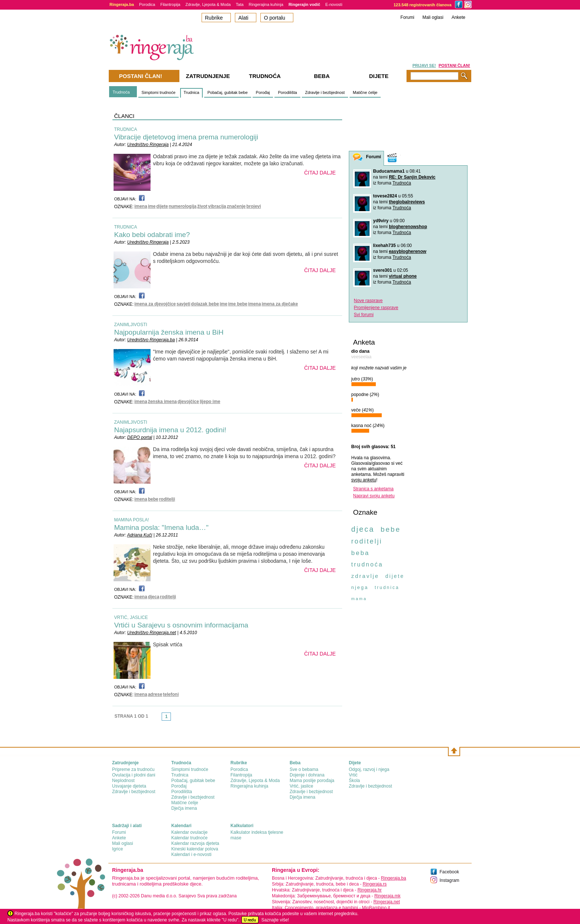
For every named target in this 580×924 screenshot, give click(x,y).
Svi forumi (364, 315)
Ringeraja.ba (394, 878)
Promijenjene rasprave (376, 308)
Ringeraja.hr (369, 890)
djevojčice (188, 402)
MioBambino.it (376, 908)
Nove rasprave (368, 301)
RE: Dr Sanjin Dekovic (412, 177)
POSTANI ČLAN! (454, 65)
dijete (162, 206)
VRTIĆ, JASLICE (131, 617)
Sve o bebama (304, 769)
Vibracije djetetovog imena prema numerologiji (186, 137)
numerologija (183, 206)
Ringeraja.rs (375, 884)
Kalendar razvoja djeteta (195, 843)
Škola (354, 781)
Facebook (449, 872)
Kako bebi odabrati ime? (152, 235)
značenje (236, 206)
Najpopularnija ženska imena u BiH (169, 332)
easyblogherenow (407, 251)
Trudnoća (121, 92)
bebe (153, 499)
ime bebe (238, 304)
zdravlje (365, 576)
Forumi (407, 17)
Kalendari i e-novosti (191, 854)
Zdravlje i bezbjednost (325, 92)
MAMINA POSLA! (132, 520)
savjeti (183, 304)
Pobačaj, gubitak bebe (228, 92)
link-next (173, 719)
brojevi (254, 206)
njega (360, 587)
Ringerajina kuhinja (266, 4)
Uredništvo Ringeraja (148, 145)
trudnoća (367, 564)
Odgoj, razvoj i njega (369, 769)
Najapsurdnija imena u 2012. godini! (170, 430)
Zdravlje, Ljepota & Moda (208, 4)
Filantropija (170, 4)
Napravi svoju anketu (374, 496)
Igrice (117, 849)
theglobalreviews (407, 202)
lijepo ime (210, 402)
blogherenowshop (408, 227)
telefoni (171, 694)
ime (152, 206)
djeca (154, 597)
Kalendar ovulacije (189, 832)
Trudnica (191, 92)
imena (141, 206)
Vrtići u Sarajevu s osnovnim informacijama (181, 625)
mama (359, 599)
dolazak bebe (205, 304)
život (202, 206)
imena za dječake (280, 304)
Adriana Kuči (139, 535)
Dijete (379, 76)
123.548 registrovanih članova (423, 5)
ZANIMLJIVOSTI (131, 325)
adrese (155, 694)
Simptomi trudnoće (159, 92)
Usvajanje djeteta (129, 786)
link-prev (159, 719)
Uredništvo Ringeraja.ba (151, 340)
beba (361, 553)
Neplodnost (123, 781)
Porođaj (263, 92)
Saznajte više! (275, 920)
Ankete (458, 17)
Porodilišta (287, 92)
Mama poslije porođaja (312, 781)
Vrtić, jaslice (301, 786)
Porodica (147, 4)
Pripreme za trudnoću (133, 769)
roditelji (167, 499)
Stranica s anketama (373, 489)
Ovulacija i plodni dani (134, 775)
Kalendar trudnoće (189, 838)
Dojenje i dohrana (307, 775)
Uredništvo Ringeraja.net (152, 633)
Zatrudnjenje (208, 76)
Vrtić (353, 775)
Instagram (449, 880)
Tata (240, 4)
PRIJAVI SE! (424, 65)
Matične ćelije (365, 92)
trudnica (387, 588)
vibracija (217, 206)
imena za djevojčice (155, 304)
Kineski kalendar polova (195, 849)
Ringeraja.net (387, 902)
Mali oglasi (433, 17)
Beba (322, 76)
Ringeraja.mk (387, 896)
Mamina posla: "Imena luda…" (161, 527)
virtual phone (403, 276)
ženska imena (162, 402)
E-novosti (334, 4)
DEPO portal (140, 437)
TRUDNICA (126, 129)
